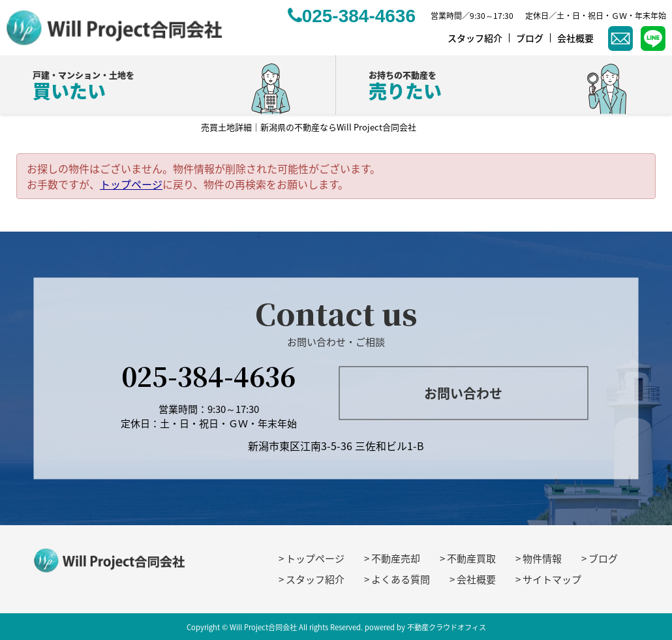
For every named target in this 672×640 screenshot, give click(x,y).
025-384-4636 (208, 375)
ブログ (603, 558)
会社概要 (476, 579)
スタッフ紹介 (315, 579)
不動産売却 (396, 558)
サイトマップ (552, 579)
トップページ (131, 184)
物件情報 (542, 558)
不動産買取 (471, 558)
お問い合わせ (463, 393)
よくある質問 (401, 579)
